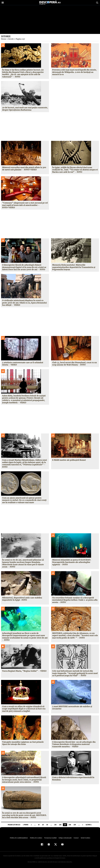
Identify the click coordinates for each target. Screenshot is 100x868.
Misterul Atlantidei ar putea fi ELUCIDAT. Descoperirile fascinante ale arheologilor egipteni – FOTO (71, 562)
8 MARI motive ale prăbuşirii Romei (69, 460)
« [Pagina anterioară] (31, 825)
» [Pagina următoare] (83, 825)
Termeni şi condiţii (50, 838)
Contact (75, 838)
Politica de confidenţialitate (20, 838)
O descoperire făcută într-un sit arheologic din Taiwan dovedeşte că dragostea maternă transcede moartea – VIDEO (74, 744)
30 (47, 825)
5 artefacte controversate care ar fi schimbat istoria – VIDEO (23, 364)
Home (4, 39)
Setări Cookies (84, 838)
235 (55, 825)
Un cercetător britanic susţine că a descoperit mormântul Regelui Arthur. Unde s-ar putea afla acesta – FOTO (75, 600)
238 (70, 825)
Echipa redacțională (65, 838)
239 (75, 825)
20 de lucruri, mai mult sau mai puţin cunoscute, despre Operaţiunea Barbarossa (25, 109)
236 (60, 825)
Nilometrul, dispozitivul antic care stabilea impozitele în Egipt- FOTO (22, 599)
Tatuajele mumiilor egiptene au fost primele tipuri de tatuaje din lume (23, 743)
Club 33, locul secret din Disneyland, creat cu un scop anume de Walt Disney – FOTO (74, 364)
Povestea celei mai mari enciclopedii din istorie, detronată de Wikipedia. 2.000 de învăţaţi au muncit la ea (74, 72)
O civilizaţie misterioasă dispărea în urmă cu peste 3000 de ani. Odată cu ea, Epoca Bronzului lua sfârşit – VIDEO (24, 303)
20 (43, 825)
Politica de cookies (36, 838)
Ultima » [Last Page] (89, 825)
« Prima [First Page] (26, 825)
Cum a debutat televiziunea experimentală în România (73, 779)
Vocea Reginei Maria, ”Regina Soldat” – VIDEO (24, 671)
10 (39, 825)
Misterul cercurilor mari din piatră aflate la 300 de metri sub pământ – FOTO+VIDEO (24, 169)
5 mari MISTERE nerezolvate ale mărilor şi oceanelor (72, 708)
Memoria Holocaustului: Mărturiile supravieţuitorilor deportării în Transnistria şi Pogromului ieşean (74, 267)
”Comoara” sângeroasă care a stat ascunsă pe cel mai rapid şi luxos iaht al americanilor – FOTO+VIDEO (25, 205)
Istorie (11, 39)
